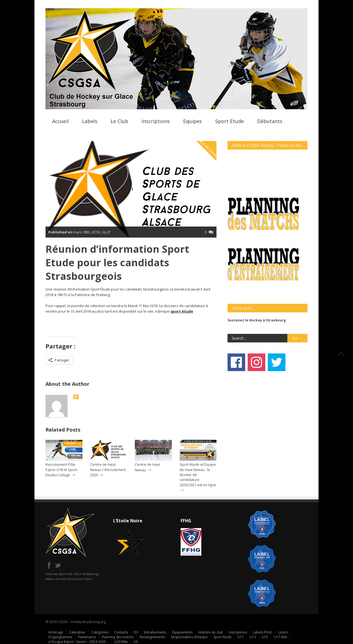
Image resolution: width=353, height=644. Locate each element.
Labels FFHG (263, 632)
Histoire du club (211, 632)
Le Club (119, 121)
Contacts (121, 632)
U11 (241, 637)
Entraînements (155, 632)
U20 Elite (121, 642)
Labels (90, 121)
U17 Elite (281, 637)
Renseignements (152, 637)
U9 (136, 642)
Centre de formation (209, 149)
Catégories (100, 632)
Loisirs (283, 632)
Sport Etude (229, 121)
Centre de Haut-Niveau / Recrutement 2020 (108, 470)
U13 (253, 637)
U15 (265, 637)
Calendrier (77, 632)
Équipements (182, 632)
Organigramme (60, 637)
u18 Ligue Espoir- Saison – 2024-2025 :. (78, 642)
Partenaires (87, 637)
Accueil (60, 121)
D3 (136, 632)
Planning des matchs (118, 637)
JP (76, 397)
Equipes (192, 121)
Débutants (270, 121)
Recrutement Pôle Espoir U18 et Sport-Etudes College (62, 470)
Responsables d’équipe (189, 637)
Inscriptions (156, 121)
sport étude (182, 311)
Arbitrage (56, 632)
